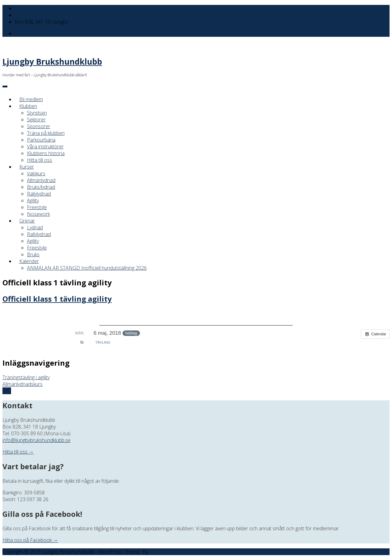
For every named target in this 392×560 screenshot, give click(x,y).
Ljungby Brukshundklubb (52, 62)
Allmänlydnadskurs (23, 384)
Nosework (38, 214)
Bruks (33, 254)
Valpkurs (36, 173)
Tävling (103, 342)
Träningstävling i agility (26, 377)
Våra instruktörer (45, 147)
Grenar (27, 221)
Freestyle (37, 207)
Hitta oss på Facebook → (30, 540)
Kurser (27, 167)
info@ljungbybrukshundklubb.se (49, 8)
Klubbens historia (46, 153)
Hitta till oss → (18, 452)
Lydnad (35, 227)
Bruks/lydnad (41, 187)
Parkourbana (41, 140)
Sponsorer (39, 126)
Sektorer (36, 120)
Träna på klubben (46, 133)
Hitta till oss (40, 160)
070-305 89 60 (30, 15)
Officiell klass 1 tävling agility (57, 299)
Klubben (28, 106)
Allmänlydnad (41, 180)
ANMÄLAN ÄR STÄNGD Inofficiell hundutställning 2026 (87, 268)
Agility (33, 200)
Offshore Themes (169, 552)
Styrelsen (37, 113)
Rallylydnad (39, 194)
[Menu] (5, 86)
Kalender (29, 261)
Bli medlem (31, 99)
